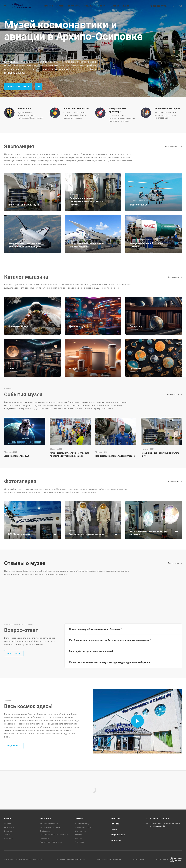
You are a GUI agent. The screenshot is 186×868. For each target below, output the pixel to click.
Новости (115, 818)
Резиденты (9, 827)
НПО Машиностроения (50, 827)
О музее (8, 824)
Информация (118, 835)
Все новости (175, 394)
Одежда (79, 835)
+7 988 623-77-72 (158, 6)
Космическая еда (83, 824)
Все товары (175, 277)
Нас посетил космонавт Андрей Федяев (115, 456)
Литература (80, 831)
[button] (123, 629)
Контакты (116, 840)
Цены (114, 829)
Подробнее (14, 746)
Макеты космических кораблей (54, 835)
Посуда (78, 838)
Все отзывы (175, 563)
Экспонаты (46, 818)
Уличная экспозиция (49, 824)
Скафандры (45, 831)
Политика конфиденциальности (71, 859)
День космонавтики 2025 (17, 456)
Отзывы (8, 835)
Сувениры (80, 842)
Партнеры (9, 838)
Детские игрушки (83, 827)
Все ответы (14, 653)
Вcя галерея (175, 481)
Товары (79, 818)
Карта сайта (139, 859)
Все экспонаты (173, 147)
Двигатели (44, 838)
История (8, 831)
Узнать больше (18, 87)
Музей (8, 818)
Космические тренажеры (51, 842)
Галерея (115, 824)
